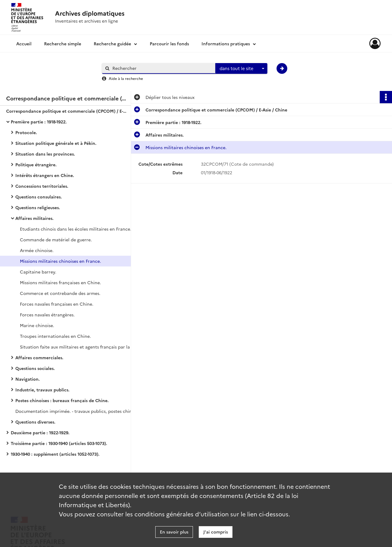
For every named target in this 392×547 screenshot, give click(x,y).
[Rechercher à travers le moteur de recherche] (162, 68)
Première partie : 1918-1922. (39, 122)
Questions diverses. (35, 422)
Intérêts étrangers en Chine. (45, 175)
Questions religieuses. (38, 207)
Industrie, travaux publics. (42, 390)
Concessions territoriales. (42, 186)
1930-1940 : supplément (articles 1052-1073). (55, 454)
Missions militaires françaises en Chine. (60, 282)
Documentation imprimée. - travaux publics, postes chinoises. (77, 411)
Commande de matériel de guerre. (56, 240)
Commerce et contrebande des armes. (60, 293)
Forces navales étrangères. (47, 315)
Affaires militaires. (34, 218)
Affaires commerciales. (39, 357)
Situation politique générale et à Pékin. (56, 143)
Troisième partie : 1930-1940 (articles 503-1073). (59, 443)
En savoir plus (174, 532)
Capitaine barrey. (38, 272)
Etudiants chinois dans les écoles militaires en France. (76, 229)
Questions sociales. (35, 368)
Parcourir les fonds (169, 43)
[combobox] (241, 69)
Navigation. (28, 379)
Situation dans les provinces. (45, 154)
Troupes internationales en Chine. (55, 336)
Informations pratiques (226, 43)
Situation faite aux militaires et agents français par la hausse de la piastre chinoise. (81, 347)
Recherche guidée (112, 43)
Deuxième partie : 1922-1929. (40, 432)
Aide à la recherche (126, 78)
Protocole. (26, 132)
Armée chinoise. (37, 250)
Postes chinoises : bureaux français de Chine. (62, 400)
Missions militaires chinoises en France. (60, 261)
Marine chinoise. (37, 325)
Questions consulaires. (39, 197)
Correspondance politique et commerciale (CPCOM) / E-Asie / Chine (67, 111)
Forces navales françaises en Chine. (57, 304)
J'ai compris (216, 532)
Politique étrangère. (36, 164)
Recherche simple (63, 43)
